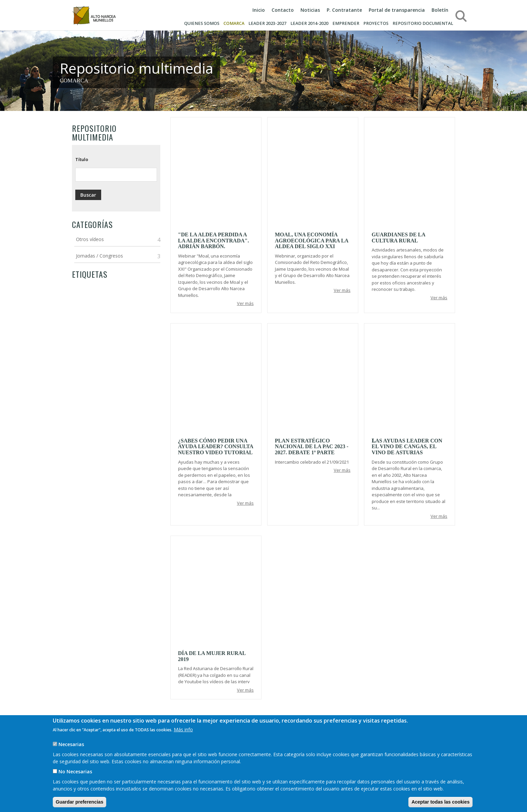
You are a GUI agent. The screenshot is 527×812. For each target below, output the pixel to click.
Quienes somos (202, 23)
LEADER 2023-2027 (267, 23)
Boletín (440, 10)
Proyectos (376, 23)
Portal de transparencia (397, 10)
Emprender (346, 23)
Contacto (283, 10)
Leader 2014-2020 (309, 23)
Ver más (245, 303)
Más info (183, 729)
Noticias (310, 10)
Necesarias (71, 744)
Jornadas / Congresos (99, 256)
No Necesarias (75, 771)
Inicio (259, 10)
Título (82, 159)
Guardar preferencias (80, 802)
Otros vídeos (90, 239)
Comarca (234, 23)
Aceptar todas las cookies (440, 802)
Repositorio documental (423, 23)
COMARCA (74, 81)
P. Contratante (344, 10)
